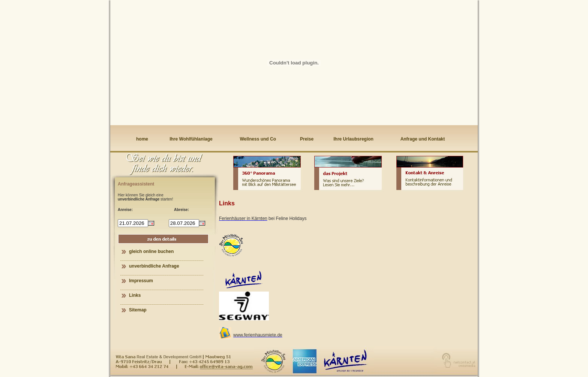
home (142, 139)
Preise (307, 139)
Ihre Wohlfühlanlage (191, 139)
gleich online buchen (151, 251)
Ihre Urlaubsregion (353, 139)
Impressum (141, 281)
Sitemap (138, 310)
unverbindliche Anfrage (154, 266)
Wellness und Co (258, 139)
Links (135, 295)
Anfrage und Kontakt (423, 139)
